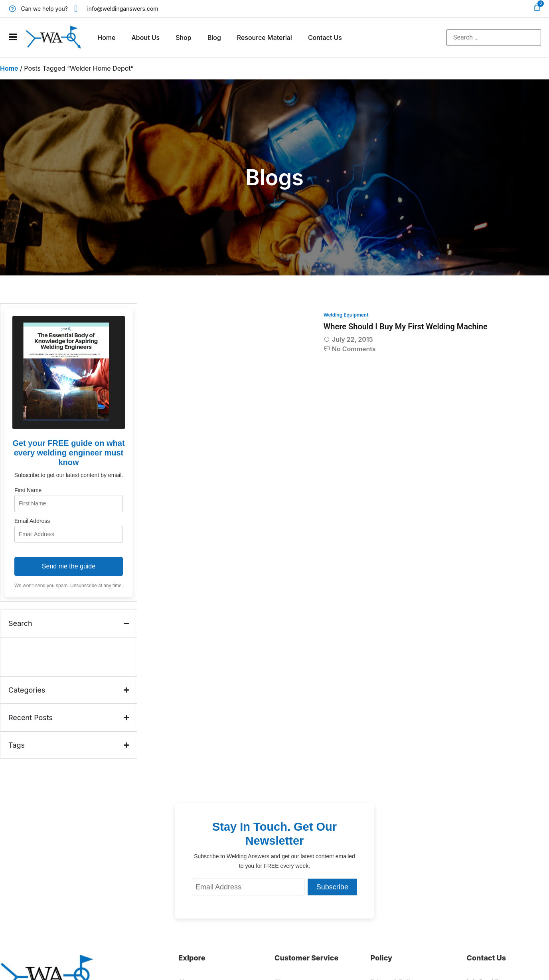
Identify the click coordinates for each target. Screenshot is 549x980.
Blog (214, 38)
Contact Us (325, 38)
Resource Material (265, 38)
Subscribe (332, 887)
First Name (28, 490)
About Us (145, 38)
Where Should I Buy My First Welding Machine (406, 327)
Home (106, 38)
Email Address (32, 521)
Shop (184, 38)
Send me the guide (69, 566)
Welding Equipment (346, 315)
